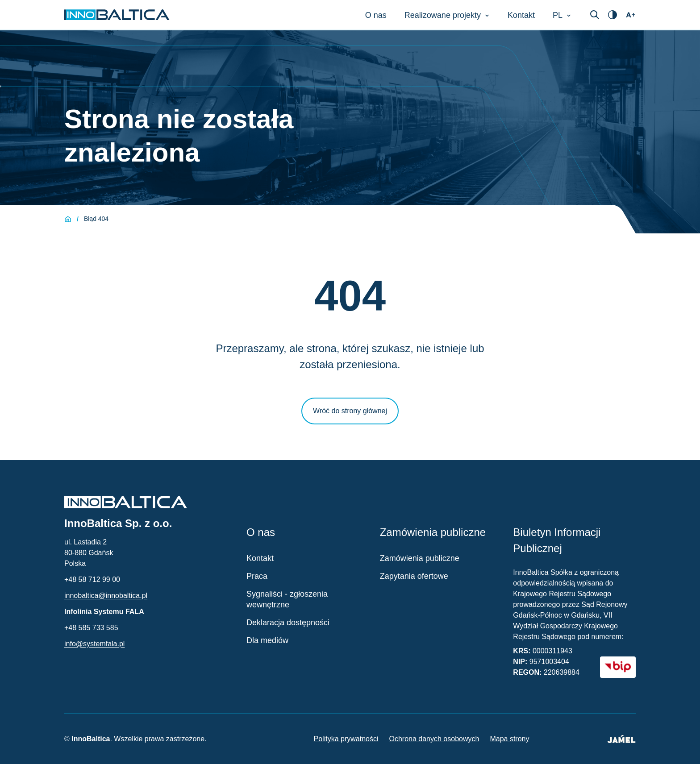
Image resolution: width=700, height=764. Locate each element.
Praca (257, 576)
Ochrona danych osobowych (434, 739)
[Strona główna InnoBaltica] (117, 15)
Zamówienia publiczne (420, 558)
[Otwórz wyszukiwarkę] (595, 15)
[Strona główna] (68, 219)
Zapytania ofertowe (414, 576)
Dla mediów (267, 640)
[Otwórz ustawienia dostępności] (612, 15)
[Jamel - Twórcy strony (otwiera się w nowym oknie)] (621, 739)
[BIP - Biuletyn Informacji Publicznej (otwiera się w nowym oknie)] (618, 667)
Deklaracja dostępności (288, 623)
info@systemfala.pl (94, 644)
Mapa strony (509, 739)
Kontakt (260, 558)
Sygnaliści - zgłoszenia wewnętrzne (287, 599)
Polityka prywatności (346, 739)
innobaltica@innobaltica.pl (106, 596)
